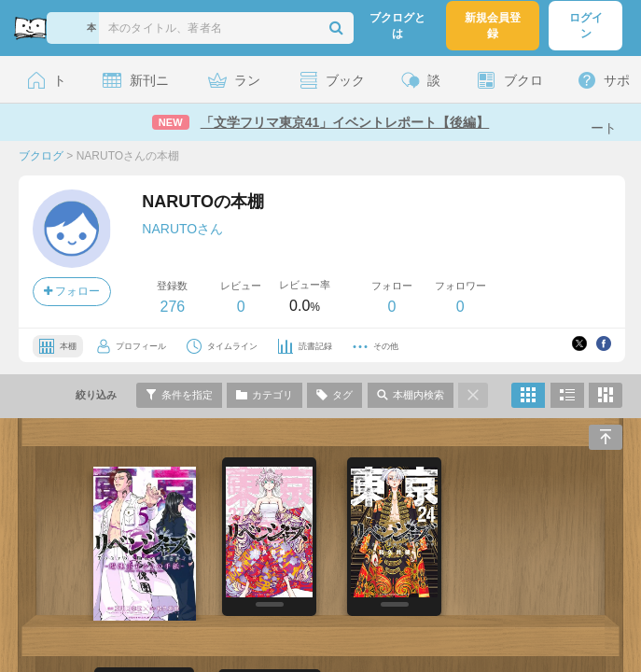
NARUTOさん (182, 229)
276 (172, 307)
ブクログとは (397, 26)
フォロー (72, 291)
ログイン (586, 26)
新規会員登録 (493, 26)
